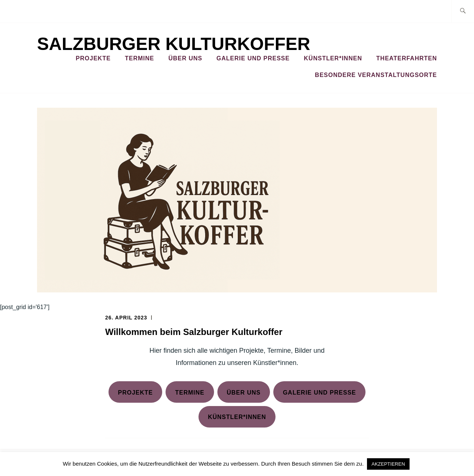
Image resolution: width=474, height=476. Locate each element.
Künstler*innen (333, 58)
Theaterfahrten (407, 58)
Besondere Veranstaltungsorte (376, 75)
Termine (139, 58)
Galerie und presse (320, 393)
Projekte (93, 58)
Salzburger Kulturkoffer (174, 44)
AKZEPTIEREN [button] (388, 464)
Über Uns (186, 58)
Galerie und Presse (253, 58)
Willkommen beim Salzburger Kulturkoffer (194, 332)
